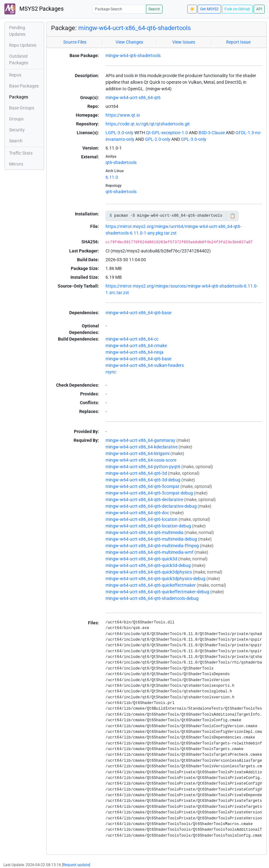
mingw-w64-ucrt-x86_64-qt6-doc (137, 513)
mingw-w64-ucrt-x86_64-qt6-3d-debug (143, 480)
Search (154, 9)
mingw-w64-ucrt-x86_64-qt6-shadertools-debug (152, 598)
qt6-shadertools (121, 162)
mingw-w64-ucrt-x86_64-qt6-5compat (142, 486)
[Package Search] (119, 9)
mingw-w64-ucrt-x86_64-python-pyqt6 (143, 467)
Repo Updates (23, 45)
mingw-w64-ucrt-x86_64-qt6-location (142, 519)
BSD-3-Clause (212, 133)
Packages (19, 97)
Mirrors (16, 164)
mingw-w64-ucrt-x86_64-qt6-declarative (144, 500)
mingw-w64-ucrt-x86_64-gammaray (140, 440)
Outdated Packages (19, 59)
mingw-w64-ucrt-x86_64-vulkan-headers (145, 365)
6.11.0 (112, 177)
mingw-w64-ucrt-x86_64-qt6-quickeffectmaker (151, 585)
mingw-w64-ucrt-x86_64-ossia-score (141, 460)
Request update (76, 865)
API (259, 9)
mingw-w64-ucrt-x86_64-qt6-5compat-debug (149, 493)
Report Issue (238, 42)
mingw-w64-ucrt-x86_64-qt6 (133, 98)
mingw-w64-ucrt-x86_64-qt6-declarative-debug (151, 506)
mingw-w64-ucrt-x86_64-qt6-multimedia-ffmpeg (152, 546)
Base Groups (22, 108)
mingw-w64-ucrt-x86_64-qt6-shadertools (134, 28)
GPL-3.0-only (194, 139)
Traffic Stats (21, 153)
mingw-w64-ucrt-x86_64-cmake (136, 346)
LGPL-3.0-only (119, 133)
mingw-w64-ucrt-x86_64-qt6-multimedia (145, 532)
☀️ (192, 9)
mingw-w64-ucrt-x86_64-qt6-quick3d (141, 559)
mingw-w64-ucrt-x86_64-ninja (134, 352)
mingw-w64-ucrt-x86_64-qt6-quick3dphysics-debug (155, 579)
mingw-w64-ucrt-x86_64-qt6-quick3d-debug (148, 565)
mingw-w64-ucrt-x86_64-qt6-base (138, 313)
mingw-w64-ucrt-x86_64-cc (132, 339)
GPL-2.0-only (158, 139)
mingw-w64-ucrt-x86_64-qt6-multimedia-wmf (150, 552)
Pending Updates (17, 31)
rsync (111, 372)
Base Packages (24, 86)
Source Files (75, 42)
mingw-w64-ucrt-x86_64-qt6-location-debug (148, 526)
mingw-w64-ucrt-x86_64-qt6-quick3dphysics (149, 572)
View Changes (129, 42)
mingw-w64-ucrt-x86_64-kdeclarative (142, 447)
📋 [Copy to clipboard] (233, 216)
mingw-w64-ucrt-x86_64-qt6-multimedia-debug (151, 539)
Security (17, 130)
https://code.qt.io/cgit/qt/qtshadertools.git (148, 124)
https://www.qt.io (123, 115)
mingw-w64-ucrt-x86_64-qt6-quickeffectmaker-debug (157, 592)
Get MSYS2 (209, 9)
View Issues (184, 42)
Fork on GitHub (237, 9)
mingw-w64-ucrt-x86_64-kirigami (137, 453)
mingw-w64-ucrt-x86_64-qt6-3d (136, 473)
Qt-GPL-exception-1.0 (167, 133)
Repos (15, 75)
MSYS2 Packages (34, 9)
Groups (16, 119)
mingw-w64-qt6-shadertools (133, 56)
